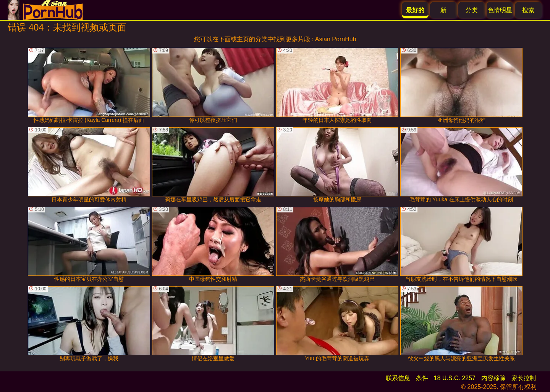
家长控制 (524, 378)
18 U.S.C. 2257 (455, 378)
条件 (422, 378)
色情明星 (500, 10)
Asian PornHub (336, 39)
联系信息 (398, 378)
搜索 (528, 10)
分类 (472, 10)
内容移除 (493, 378)
